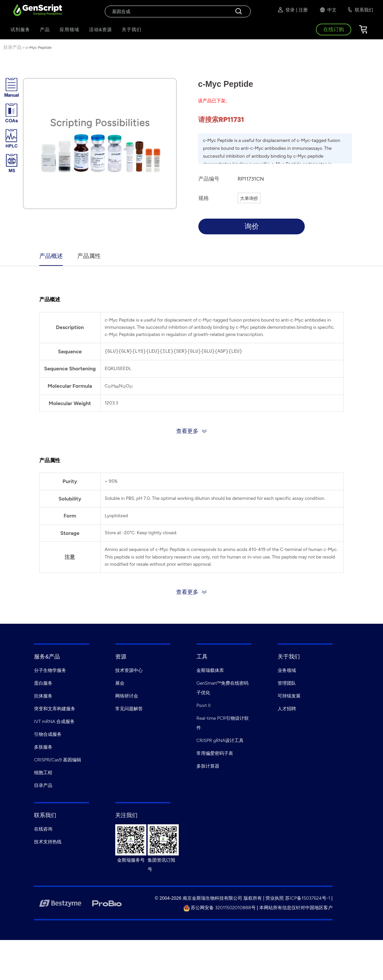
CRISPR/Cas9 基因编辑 (58, 760)
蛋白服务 (43, 683)
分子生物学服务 (50, 670)
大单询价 (249, 198)
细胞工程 (43, 773)
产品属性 (89, 256)
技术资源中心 (129, 670)
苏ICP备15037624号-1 (308, 898)
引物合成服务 (48, 734)
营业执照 (275, 898)
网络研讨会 (127, 696)
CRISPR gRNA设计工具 (220, 741)
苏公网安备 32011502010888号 (219, 908)
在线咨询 (43, 829)
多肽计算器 (208, 766)
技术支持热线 (48, 842)
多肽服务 (43, 747)
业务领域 (287, 670)
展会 (120, 683)
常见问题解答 (129, 709)
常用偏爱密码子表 (215, 753)
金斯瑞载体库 (210, 670)
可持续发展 (289, 696)
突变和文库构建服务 (55, 709)
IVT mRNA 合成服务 (54, 722)
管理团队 (287, 683)
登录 (286, 10)
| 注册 (302, 10)
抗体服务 (43, 696)
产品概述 (51, 256)
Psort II (203, 706)
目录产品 (12, 47)
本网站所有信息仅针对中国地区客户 (296, 908)
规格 (204, 198)
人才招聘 (287, 709)
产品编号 (209, 179)
